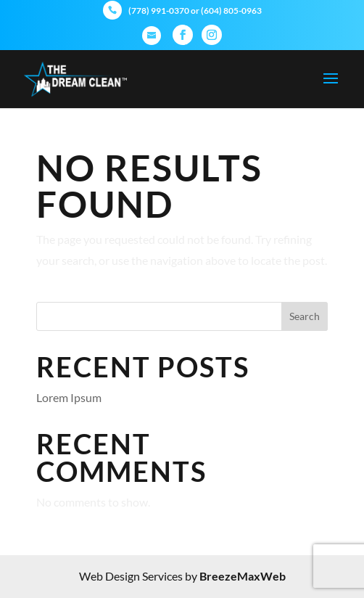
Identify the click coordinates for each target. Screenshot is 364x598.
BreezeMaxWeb (243, 576)
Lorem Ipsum (69, 397)
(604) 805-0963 (231, 11)
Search (305, 316)
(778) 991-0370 (158, 11)
